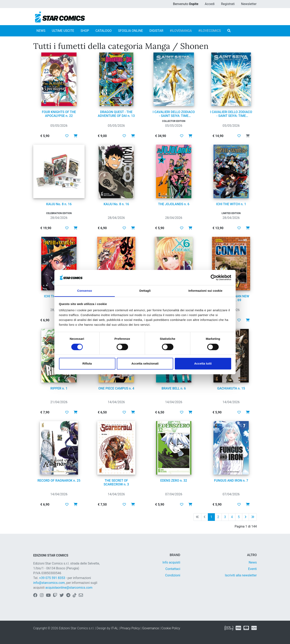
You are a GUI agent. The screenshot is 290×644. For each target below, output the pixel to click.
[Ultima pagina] (253, 517)
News (253, 562)
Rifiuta (87, 364)
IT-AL (115, 628)
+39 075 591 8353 (52, 578)
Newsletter (249, 4)
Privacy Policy (130, 628)
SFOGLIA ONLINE (130, 31)
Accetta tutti (203, 364)
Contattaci (173, 569)
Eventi (252, 569)
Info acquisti (171, 562)
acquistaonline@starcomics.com (69, 588)
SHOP (85, 31)
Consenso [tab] (84, 291)
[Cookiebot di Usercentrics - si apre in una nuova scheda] (214, 277)
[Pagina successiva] (245, 517)
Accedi (210, 4)
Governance (151, 628)
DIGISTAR (156, 31)
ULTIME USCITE (63, 31)
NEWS (41, 31)
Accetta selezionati (145, 364)
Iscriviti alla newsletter (241, 575)
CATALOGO (104, 31)
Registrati (228, 4)
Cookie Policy (171, 628)
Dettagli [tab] (145, 291)
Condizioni (173, 575)
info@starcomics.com (49, 583)
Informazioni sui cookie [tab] (206, 291)
